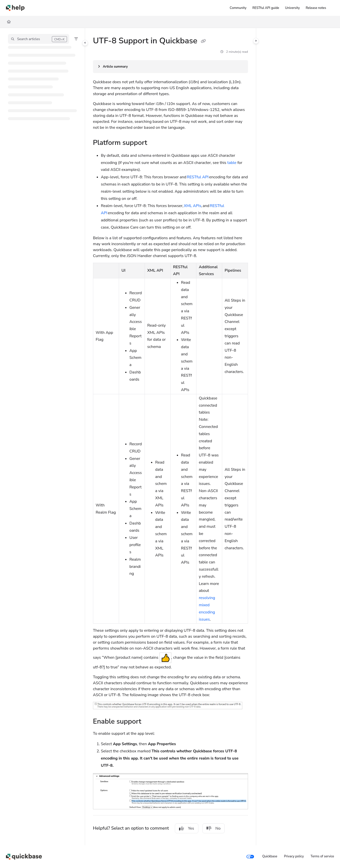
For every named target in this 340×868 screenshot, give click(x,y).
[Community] (238, 8)
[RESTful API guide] (266, 8)
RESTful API (198, 177)
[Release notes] (316, 8)
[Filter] (76, 39)
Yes (187, 828)
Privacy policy (294, 856)
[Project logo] (15, 8)
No (214, 828)
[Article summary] (170, 67)
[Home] (9, 22)
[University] (293, 8)
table (232, 163)
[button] (39, 39)
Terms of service (322, 856)
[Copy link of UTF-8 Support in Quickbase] (203, 41)
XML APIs (192, 206)
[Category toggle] (85, 43)
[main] (170, 437)
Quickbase (270, 856)
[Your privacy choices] (250, 857)
